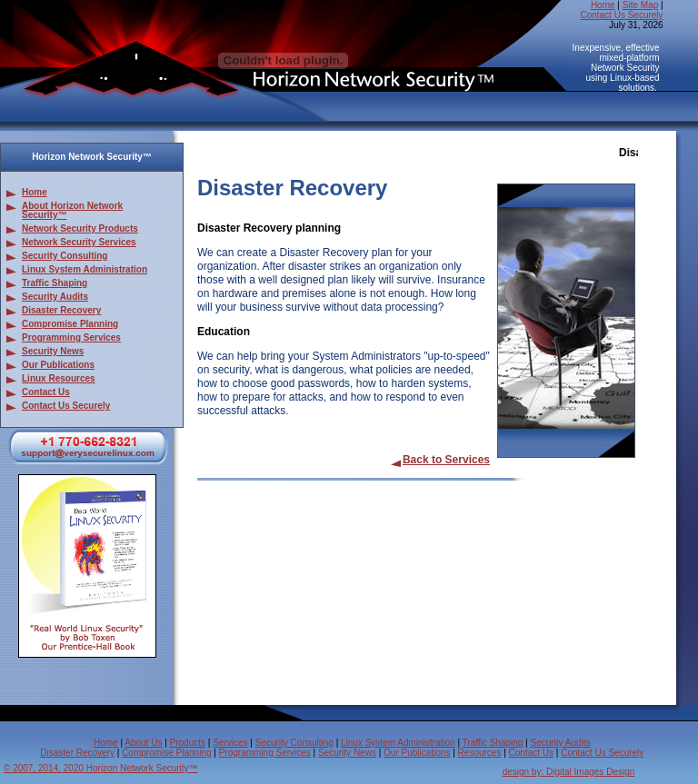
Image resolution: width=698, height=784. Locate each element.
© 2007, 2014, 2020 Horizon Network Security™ (101, 768)
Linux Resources (59, 378)
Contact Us (46, 392)
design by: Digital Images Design (569, 772)
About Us (143, 743)
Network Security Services (79, 242)
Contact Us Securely (621, 15)
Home (603, 5)
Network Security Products (80, 228)
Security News (53, 351)
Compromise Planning (70, 324)
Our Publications (58, 365)
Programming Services (71, 337)
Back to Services (439, 460)
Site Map (640, 5)
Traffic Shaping (55, 283)
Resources (480, 753)
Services (230, 743)
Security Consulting (65, 256)
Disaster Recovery (61, 310)
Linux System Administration (85, 269)
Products (188, 743)
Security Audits (55, 297)
